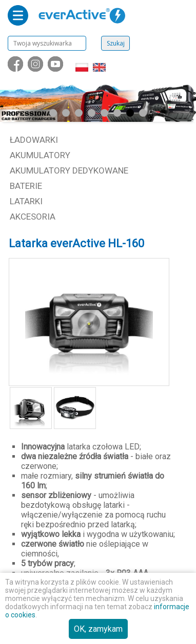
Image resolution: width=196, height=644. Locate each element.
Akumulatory (40, 155)
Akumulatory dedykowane (69, 170)
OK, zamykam (98, 629)
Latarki (26, 201)
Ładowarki (34, 140)
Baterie (26, 186)
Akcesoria (33, 217)
